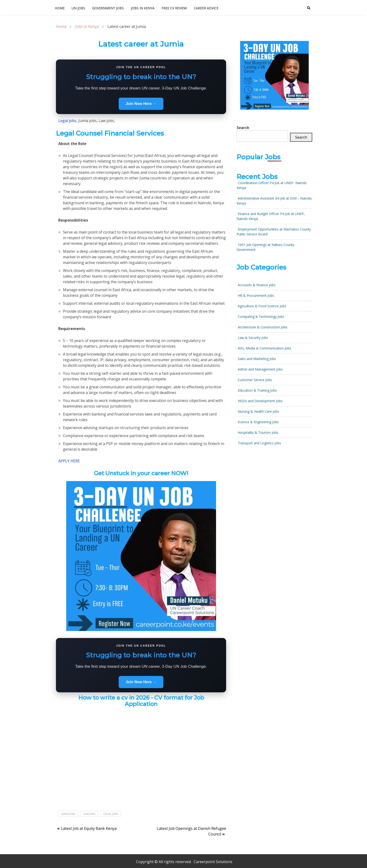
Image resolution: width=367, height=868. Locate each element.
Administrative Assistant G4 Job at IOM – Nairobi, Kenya (274, 201)
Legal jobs (111, 814)
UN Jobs (78, 8)
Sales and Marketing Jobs (257, 359)
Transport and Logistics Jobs (259, 443)
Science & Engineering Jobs (258, 422)
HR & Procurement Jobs (256, 295)
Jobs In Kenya (143, 8)
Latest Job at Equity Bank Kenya (89, 828)
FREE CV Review (174, 8)
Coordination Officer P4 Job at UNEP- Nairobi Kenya (272, 185)
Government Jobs (108, 8)
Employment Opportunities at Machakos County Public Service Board (274, 232)
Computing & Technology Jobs (261, 317)
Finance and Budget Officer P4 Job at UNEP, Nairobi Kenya (271, 216)
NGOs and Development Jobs (260, 401)
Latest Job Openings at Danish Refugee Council (191, 831)
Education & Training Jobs (257, 390)
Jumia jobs (68, 814)
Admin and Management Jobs (260, 369)
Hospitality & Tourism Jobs (258, 432)
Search (243, 128)
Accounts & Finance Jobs (257, 285)
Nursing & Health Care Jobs (259, 411)
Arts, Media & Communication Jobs (264, 348)
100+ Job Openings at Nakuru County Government (265, 247)
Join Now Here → (141, 104)
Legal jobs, (68, 121)
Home (60, 8)
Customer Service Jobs (255, 380)
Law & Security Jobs (253, 338)
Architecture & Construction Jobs (263, 327)
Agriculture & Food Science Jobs (262, 306)
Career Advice (206, 8)
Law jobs (89, 814)
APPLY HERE (69, 461)
